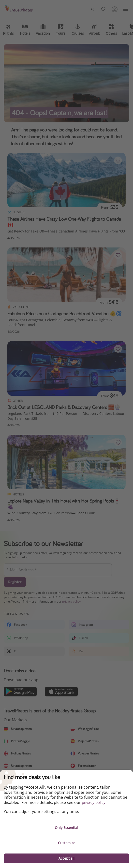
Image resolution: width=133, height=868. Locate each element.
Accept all (66, 858)
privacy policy (94, 803)
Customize (67, 843)
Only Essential (66, 828)
